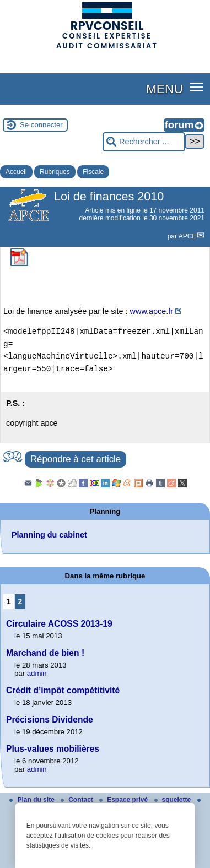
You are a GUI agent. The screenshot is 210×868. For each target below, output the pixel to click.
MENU (165, 89)
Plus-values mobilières (53, 749)
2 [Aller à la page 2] (20, 601)
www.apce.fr (152, 311)
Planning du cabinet (49, 535)
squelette (174, 800)
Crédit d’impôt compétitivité (63, 690)
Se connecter (41, 125)
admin (37, 673)
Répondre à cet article (76, 459)
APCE (188, 236)
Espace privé (124, 800)
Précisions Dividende (50, 720)
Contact (78, 800)
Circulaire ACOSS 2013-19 (59, 624)
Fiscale (93, 172)
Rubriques (55, 172)
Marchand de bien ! (45, 653)
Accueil (16, 172)
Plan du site (33, 800)
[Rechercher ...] (144, 142)
